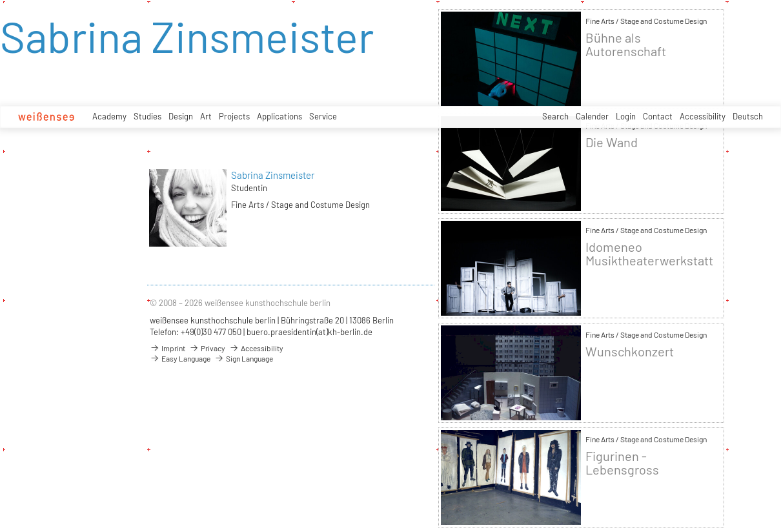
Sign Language (244, 358)
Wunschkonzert (630, 352)
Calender (592, 116)
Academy (109, 116)
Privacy (207, 348)
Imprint (167, 348)
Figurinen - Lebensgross (622, 463)
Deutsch (748, 116)
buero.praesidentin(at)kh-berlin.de (309, 332)
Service (323, 116)
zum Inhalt (0, 0)
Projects (234, 116)
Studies (147, 116)
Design (181, 116)
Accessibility (703, 116)
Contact (658, 116)
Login (626, 116)
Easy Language (180, 358)
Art (206, 116)
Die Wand (612, 142)
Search (555, 116)
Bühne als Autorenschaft (626, 45)
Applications (279, 116)
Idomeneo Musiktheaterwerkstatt (649, 254)
